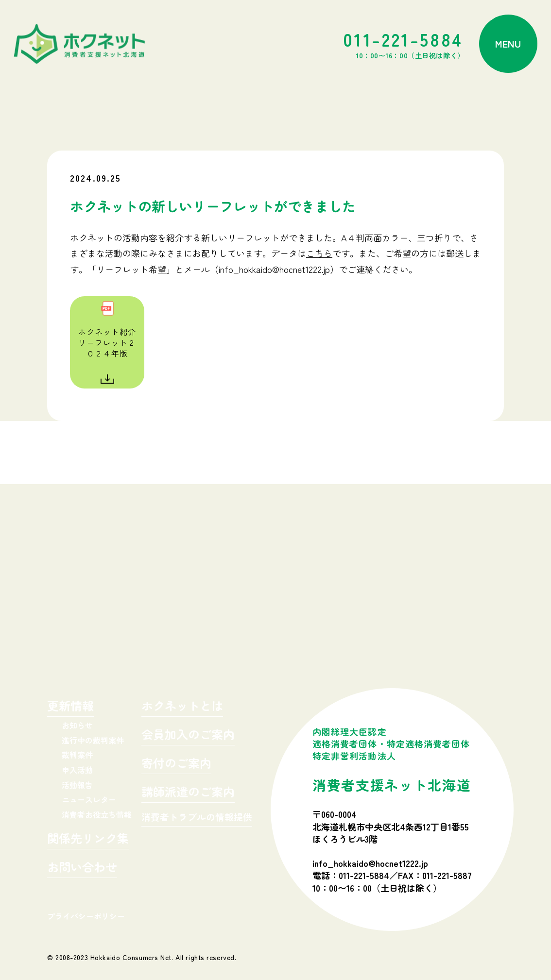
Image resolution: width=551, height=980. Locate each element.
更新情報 (70, 707)
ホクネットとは (182, 707)
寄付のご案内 (176, 764)
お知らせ (77, 725)
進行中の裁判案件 (93, 740)
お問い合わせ (82, 868)
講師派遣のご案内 (188, 793)
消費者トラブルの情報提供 (197, 818)
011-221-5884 (404, 44)
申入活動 (77, 770)
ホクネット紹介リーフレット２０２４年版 (107, 343)
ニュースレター (89, 799)
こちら (319, 253)
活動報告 (77, 785)
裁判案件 (77, 755)
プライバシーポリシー (86, 916)
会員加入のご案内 (188, 735)
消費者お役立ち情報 (97, 814)
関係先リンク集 (88, 839)
